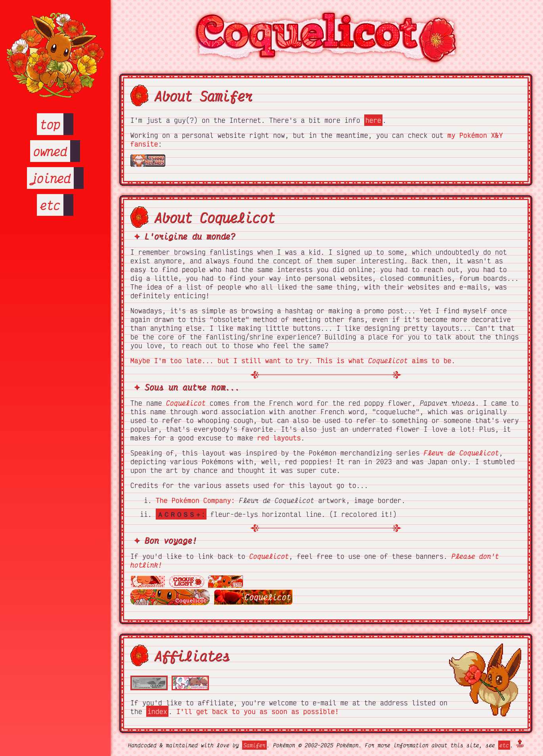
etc (50, 205)
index (157, 711)
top (50, 124)
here (373, 120)
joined (50, 178)
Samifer (254, 745)
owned (50, 151)
